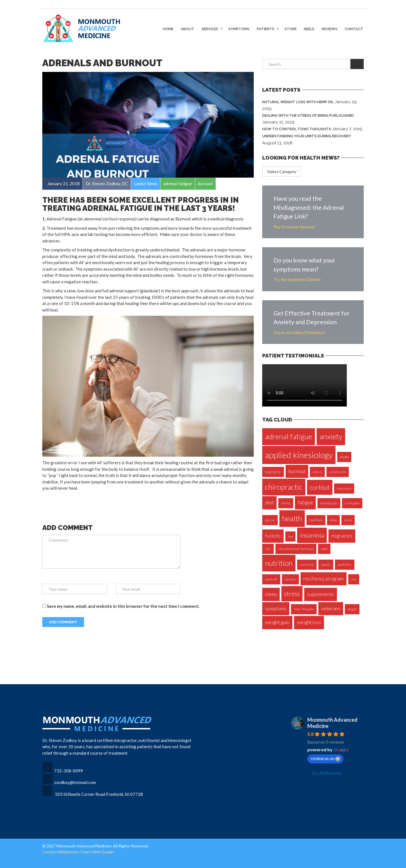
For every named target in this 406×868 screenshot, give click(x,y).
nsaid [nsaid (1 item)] (324, 549)
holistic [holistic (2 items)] (273, 536)
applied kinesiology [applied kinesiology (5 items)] (299, 455)
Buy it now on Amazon (294, 227)
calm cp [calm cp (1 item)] (317, 472)
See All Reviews (327, 773)
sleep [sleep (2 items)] (271, 594)
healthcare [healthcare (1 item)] (316, 520)
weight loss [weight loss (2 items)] (309, 622)
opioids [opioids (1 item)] (326, 565)
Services (210, 29)
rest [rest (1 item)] (354, 579)
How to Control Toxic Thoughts (297, 129)
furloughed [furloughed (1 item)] (352, 503)
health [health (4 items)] (292, 518)
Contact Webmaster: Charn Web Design (78, 852)
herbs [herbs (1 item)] (348, 520)
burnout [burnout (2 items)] (297, 471)
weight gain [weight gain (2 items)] (277, 622)
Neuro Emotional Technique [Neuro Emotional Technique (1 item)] (296, 549)
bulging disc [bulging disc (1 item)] (273, 472)
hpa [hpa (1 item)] (290, 536)
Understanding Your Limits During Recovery (307, 136)
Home (168, 29)
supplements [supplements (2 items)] (321, 594)
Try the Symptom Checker (297, 279)
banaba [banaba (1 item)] (344, 457)
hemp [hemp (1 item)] (333, 520)
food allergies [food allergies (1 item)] (329, 503)
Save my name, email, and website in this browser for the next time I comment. (123, 606)
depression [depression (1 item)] (344, 488)
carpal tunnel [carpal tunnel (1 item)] (338, 472)
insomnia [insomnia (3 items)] (312, 535)
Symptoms (239, 29)
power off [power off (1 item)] (271, 579)
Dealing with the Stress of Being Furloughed (308, 115)
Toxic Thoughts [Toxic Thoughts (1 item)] (304, 609)
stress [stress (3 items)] (292, 594)
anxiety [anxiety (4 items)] (331, 436)
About (187, 29)
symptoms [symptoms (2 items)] (276, 609)
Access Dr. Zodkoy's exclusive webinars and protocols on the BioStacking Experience (292, 5)
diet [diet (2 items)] (269, 503)
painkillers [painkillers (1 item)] (345, 565)
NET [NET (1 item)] (268, 549)
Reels (309, 29)
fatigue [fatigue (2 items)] (305, 503)
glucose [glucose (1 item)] (270, 520)
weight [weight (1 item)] (352, 609)
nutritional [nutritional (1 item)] (307, 565)
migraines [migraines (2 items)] (342, 536)
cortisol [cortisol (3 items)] (320, 487)
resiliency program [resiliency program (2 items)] (324, 579)
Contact (354, 29)
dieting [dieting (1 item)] (286, 503)
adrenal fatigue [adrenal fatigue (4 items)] (289, 436)
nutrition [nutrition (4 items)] (279, 563)
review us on (325, 758)
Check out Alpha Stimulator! (300, 332)
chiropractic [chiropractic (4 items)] (284, 487)
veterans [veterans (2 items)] (331, 609)
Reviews (330, 29)
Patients (266, 29)
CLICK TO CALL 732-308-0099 (68, 5)
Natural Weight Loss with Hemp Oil (298, 102)
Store (291, 29)
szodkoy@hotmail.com (75, 782)
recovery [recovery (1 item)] (290, 579)
